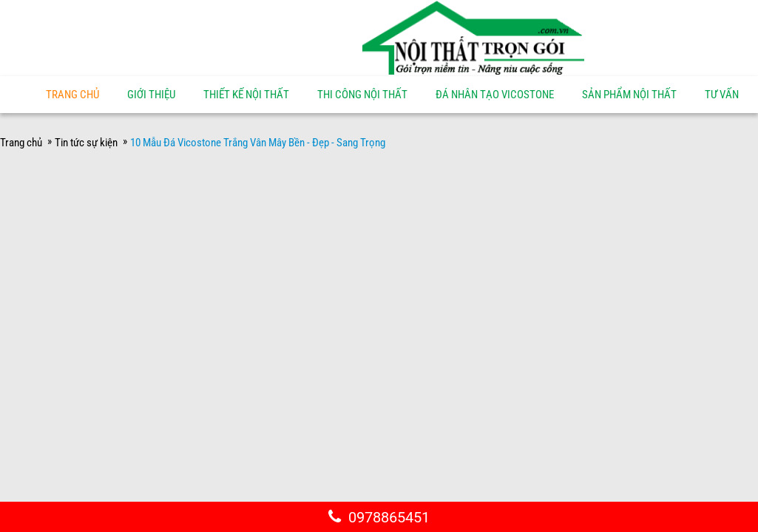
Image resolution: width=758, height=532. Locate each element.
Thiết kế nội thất (246, 95)
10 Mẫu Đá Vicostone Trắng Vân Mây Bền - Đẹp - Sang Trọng (258, 143)
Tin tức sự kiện (86, 143)
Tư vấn (722, 95)
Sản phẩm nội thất (629, 95)
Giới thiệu (151, 95)
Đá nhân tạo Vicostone (495, 95)
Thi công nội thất (362, 95)
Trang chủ (72, 95)
